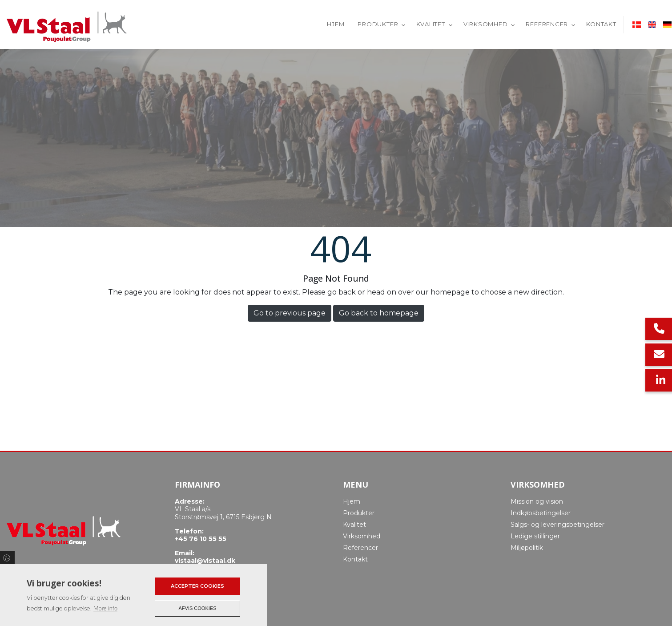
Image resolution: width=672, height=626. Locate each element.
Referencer (360, 548)
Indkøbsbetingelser (541, 513)
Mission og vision (537, 501)
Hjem (352, 501)
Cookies (7, 557)
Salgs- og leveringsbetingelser (557, 525)
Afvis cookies (198, 608)
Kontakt (355, 559)
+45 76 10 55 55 (201, 539)
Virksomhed (362, 536)
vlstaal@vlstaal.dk (205, 561)
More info (105, 608)
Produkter (359, 513)
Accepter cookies (197, 586)
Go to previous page (290, 313)
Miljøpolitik (527, 548)
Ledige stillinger (535, 536)
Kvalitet (354, 525)
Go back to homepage (379, 313)
